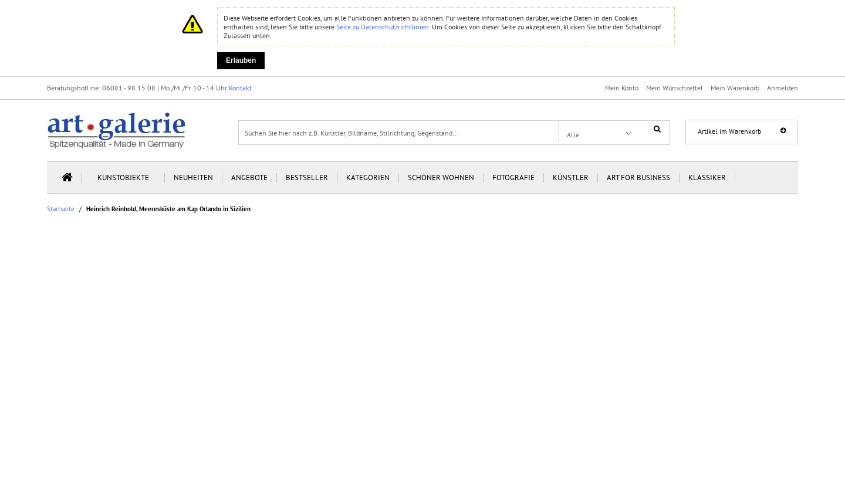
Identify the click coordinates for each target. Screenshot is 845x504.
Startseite (61, 209)
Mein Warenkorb (735, 88)
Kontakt (240, 88)
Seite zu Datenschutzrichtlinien (383, 27)
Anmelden (783, 88)
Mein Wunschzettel (675, 88)
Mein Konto (622, 88)
